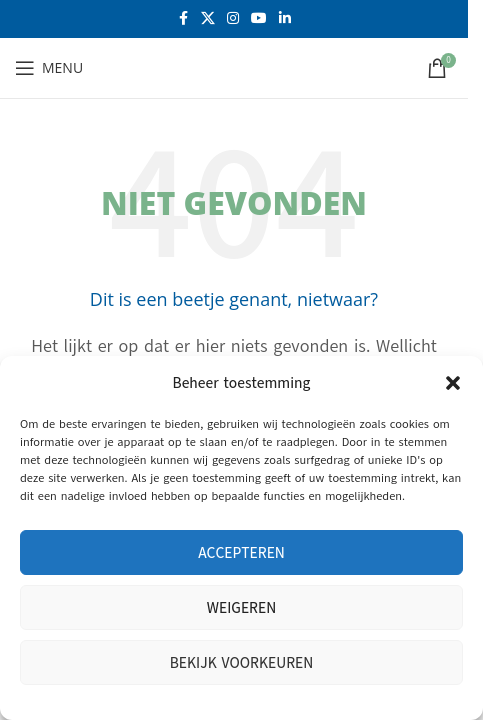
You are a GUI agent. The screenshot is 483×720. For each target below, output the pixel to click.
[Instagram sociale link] (233, 19)
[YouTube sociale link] (259, 19)
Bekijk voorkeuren (242, 663)
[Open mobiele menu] (49, 68)
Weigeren (241, 608)
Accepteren (241, 553)
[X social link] (208, 19)
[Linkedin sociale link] (285, 19)
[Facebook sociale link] (183, 19)
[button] (453, 383)
